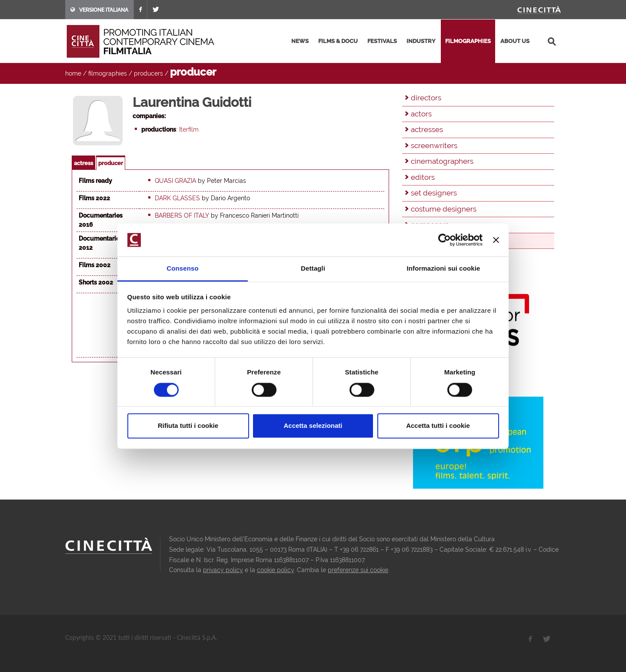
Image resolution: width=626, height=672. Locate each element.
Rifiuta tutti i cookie (188, 426)
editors (423, 177)
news (300, 41)
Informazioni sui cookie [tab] (444, 269)
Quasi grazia (175, 181)
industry (421, 41)
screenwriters (434, 146)
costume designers (444, 209)
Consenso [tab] (182, 269)
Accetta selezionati (313, 426)
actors (421, 114)
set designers (434, 193)
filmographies (468, 41)
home (73, 73)
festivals (382, 41)
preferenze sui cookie (358, 570)
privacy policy (223, 570)
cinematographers (442, 161)
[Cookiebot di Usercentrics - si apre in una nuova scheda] (445, 240)
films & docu (338, 41)
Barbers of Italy (182, 215)
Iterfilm (189, 129)
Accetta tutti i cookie (438, 426)
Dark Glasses (177, 198)
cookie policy (275, 570)
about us (515, 41)
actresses (427, 129)
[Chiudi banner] (496, 240)
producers (148, 73)
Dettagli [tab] (313, 269)
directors (426, 98)
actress (83, 163)
